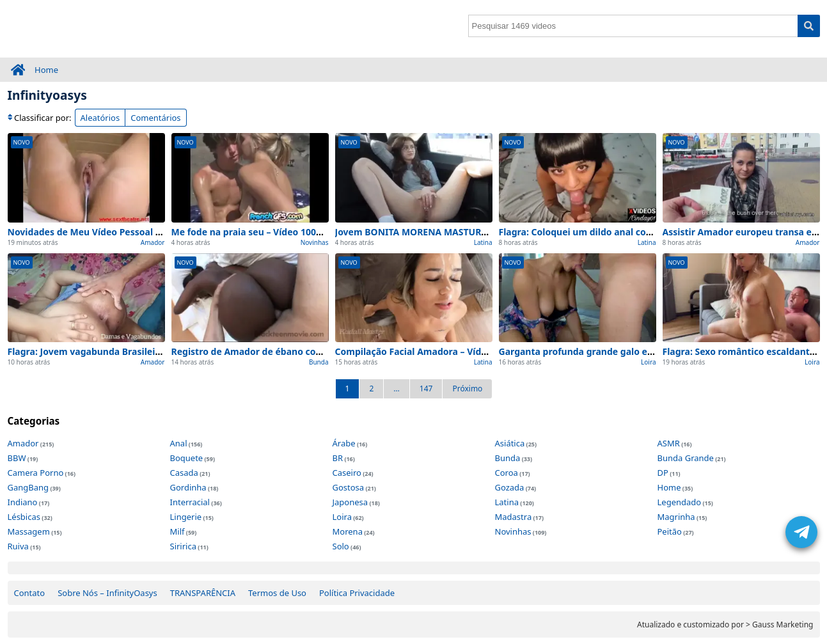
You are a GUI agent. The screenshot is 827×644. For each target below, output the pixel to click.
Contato (30, 593)
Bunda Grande (686, 458)
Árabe (344, 443)
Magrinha (676, 517)
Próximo (467, 389)
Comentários (155, 118)
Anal (179, 443)
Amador (153, 242)
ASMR (669, 443)
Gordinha (188, 487)
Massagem (29, 531)
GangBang (28, 487)
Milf (177, 531)
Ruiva (18, 546)
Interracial (190, 502)
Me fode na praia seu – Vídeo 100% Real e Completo (285, 232)
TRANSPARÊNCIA (203, 593)
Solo (341, 546)
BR (338, 458)
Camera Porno (36, 473)
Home (46, 70)
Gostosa (349, 487)
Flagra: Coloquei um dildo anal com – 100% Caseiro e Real (626, 232)
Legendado (680, 502)
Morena (348, 531)
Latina (483, 242)
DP (663, 473)
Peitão (670, 531)
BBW (17, 458)
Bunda (319, 362)
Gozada (510, 487)
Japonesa (350, 502)
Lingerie (186, 517)
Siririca (183, 546)
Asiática (510, 443)
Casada (184, 473)
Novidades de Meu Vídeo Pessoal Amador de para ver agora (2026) (154, 232)
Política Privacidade (357, 593)
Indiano (23, 502)
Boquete (187, 458)
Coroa (507, 473)
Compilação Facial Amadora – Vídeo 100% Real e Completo (464, 351)
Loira (648, 362)
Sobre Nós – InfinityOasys (107, 593)
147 (426, 389)
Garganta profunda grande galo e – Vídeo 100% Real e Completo (641, 351)
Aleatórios (100, 118)
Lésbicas (24, 517)
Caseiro (347, 473)
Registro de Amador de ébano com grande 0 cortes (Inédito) (304, 351)
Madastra (514, 517)
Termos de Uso (277, 593)
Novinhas (315, 242)
